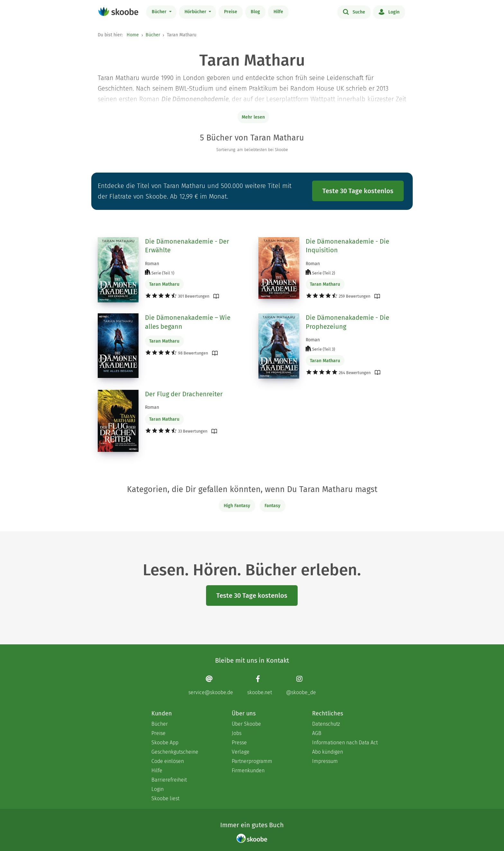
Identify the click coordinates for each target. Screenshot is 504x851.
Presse (239, 743)
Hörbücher (196, 12)
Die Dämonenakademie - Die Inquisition (347, 246)
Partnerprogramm (252, 761)
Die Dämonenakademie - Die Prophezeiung (347, 322)
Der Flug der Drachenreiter (184, 394)
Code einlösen (168, 761)
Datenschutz (326, 724)
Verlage (241, 752)
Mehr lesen (253, 117)
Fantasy (272, 506)
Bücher (160, 12)
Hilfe (278, 12)
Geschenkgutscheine (175, 752)
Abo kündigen (328, 752)
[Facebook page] (260, 685)
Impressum (325, 761)
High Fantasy (237, 506)
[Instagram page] (301, 685)
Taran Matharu (164, 284)
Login (389, 12)
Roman (152, 264)
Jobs (237, 733)
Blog (255, 12)
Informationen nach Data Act (345, 743)
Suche (354, 12)
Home (133, 35)
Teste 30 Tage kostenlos (358, 191)
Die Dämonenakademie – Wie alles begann (188, 322)
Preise (231, 12)
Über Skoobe (246, 724)
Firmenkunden (248, 770)
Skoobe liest (165, 798)
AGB (317, 733)
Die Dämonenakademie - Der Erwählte (187, 246)
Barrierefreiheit (169, 780)
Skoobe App (165, 743)
